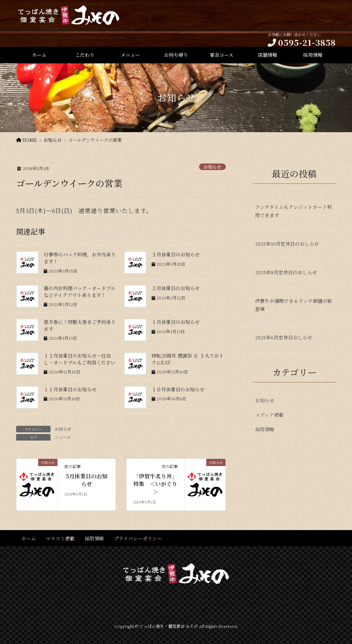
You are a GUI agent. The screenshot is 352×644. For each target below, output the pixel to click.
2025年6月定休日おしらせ (284, 337)
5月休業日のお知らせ (87, 480)
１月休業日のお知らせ (176, 322)
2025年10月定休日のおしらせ (287, 244)
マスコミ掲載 (60, 538)
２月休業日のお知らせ (176, 288)
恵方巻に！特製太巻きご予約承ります (80, 325)
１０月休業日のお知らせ (178, 389)
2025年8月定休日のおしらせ (286, 272)
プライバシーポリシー (138, 538)
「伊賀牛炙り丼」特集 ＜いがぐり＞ (155, 484)
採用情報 (265, 429)
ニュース (63, 437)
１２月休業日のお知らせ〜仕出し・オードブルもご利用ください (80, 359)
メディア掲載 (269, 415)
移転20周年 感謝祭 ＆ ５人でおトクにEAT (188, 359)
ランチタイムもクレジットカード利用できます (293, 211)
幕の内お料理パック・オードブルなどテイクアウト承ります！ (80, 292)
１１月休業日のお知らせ (70, 389)
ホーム (29, 538)
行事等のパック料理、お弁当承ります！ (80, 258)
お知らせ (212, 167)
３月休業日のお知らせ (176, 254)
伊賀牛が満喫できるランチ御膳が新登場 (294, 305)
